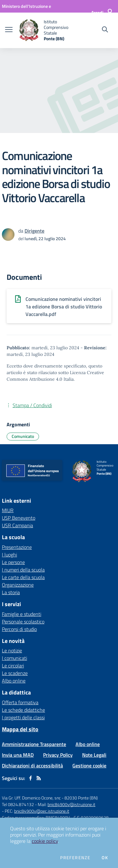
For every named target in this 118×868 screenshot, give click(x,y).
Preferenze (75, 858)
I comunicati (14, 658)
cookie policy (45, 841)
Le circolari (13, 666)
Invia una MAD (18, 755)
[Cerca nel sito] (105, 30)
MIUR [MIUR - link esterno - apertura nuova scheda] (8, 510)
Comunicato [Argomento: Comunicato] (23, 436)
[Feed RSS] (39, 778)
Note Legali (94, 755)
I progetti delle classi (23, 717)
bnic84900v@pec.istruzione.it (42, 811)
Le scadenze (15, 673)
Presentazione (17, 547)
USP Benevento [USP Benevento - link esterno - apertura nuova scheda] (19, 518)
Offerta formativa (20, 702)
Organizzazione (18, 585)
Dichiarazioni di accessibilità (32, 766)
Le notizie (12, 650)
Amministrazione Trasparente (34, 744)
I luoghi (9, 555)
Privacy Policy (58, 755)
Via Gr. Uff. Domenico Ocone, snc (31, 798)
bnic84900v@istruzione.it (71, 804)
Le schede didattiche (23, 710)
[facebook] (31, 778)
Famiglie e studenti (22, 614)
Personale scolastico (23, 622)
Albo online (14, 681)
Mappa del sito (20, 729)
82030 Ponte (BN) (81, 798)
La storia (11, 592)
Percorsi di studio (19, 629)
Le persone (13, 562)
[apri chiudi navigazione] (9, 30)
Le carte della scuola (23, 577)
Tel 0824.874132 (18, 804)
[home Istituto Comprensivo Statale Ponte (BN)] (48, 30)
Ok (105, 858)
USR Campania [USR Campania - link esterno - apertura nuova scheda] (17, 525)
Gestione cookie (89, 766)
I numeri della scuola (23, 570)
